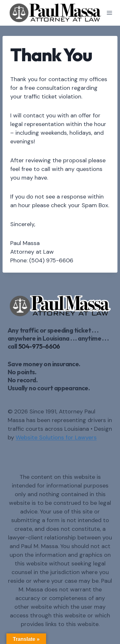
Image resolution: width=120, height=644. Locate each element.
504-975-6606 (39, 346)
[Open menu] (110, 13)
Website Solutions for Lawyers (56, 437)
